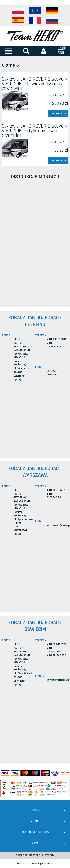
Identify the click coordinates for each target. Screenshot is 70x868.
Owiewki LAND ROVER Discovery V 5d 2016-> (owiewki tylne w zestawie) (35, 84)
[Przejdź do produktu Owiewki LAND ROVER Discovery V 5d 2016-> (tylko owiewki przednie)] (15, 148)
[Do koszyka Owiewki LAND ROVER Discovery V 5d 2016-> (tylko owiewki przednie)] (58, 161)
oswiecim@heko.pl (58, 680)
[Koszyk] (61, 51)
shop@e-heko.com (52, 373)
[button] (9, 51)
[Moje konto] (44, 51)
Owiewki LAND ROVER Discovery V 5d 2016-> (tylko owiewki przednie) (35, 131)
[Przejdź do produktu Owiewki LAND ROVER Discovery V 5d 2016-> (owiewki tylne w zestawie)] (15, 101)
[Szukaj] (26, 51)
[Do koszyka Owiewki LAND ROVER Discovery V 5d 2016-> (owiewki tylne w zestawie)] (58, 114)
